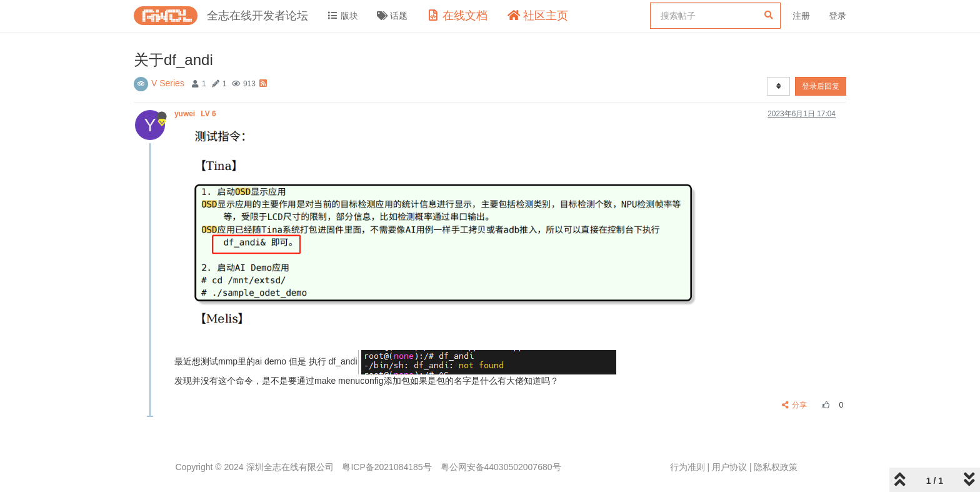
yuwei (196, 114)
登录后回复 (821, 86)
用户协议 (729, 467)
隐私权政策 (776, 467)
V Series (168, 83)
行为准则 (687, 467)
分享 (795, 405)
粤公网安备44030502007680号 (501, 467)
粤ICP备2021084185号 (387, 467)
